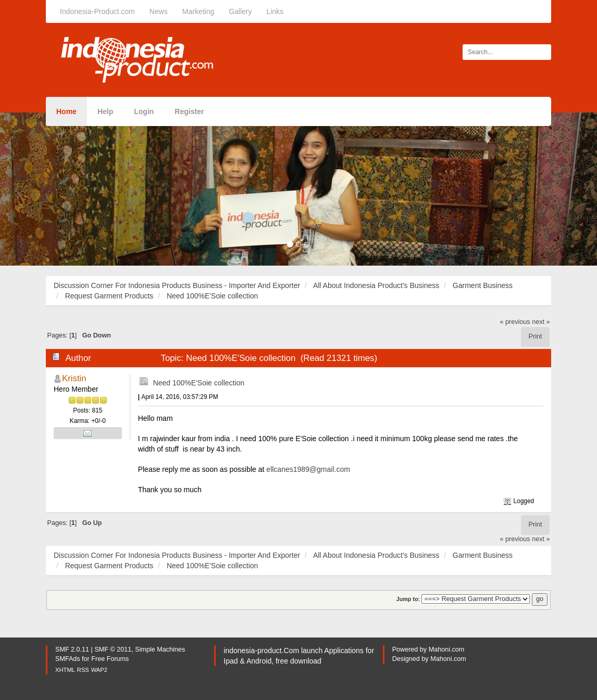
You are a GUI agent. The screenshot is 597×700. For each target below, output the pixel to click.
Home (66, 111)
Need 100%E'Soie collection (199, 383)
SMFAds (68, 659)
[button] (45, 189)
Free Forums (110, 659)
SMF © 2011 (113, 649)
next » (541, 322)
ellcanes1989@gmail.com (308, 469)
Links (275, 11)
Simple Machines (160, 649)
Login (144, 111)
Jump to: (408, 599)
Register (189, 111)
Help (105, 111)
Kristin (74, 378)
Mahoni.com (447, 649)
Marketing (198, 11)
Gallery (240, 11)
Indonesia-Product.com (97, 11)
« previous (515, 322)
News (159, 11)
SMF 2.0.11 (72, 649)
